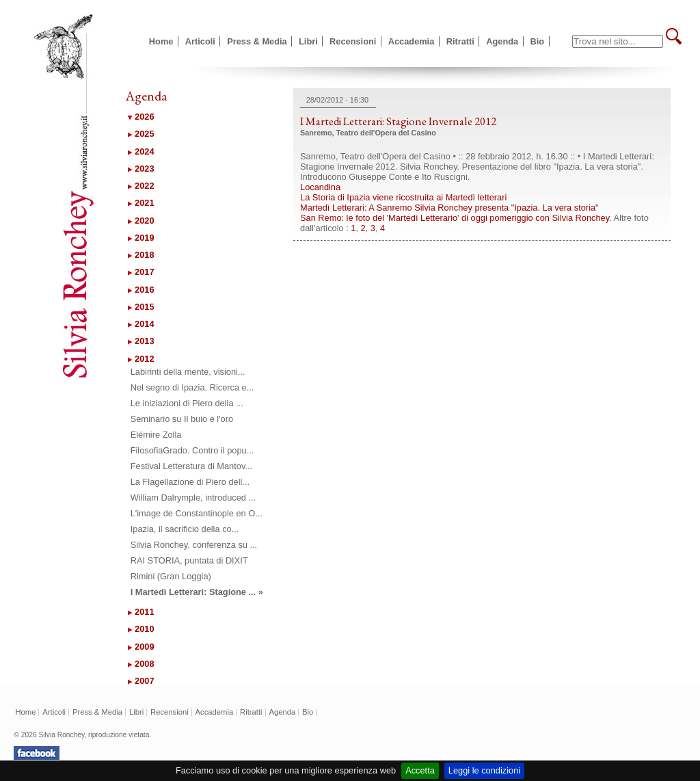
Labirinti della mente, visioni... (188, 372)
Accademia (412, 41)
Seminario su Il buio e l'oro (182, 419)
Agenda (502, 41)
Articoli (200, 41)
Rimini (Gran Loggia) (171, 576)
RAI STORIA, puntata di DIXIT (189, 560)
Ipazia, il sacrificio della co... (185, 529)
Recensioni (353, 41)
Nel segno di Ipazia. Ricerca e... (192, 387)
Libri (308, 41)
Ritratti (460, 41)
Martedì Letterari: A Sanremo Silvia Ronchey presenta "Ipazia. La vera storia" (449, 208)
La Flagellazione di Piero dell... (190, 482)
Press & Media (257, 41)
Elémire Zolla (156, 435)
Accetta (420, 770)
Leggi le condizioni (484, 770)
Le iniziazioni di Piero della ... (187, 403)
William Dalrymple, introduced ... (193, 498)
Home (161, 41)
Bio (538, 41)
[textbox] (618, 41)
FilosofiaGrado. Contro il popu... (192, 450)
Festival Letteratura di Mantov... (191, 466)
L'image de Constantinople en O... (197, 513)
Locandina (320, 187)
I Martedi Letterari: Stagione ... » (197, 592)
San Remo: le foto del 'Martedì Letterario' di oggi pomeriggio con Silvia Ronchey (455, 218)
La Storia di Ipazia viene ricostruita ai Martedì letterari (403, 197)
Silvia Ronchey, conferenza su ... (194, 545)
